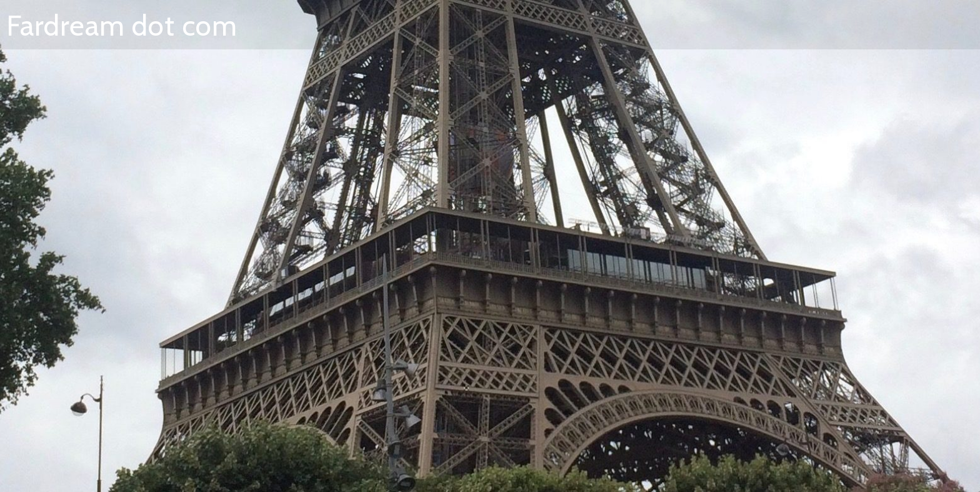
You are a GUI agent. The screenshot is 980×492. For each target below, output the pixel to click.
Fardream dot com (122, 26)
